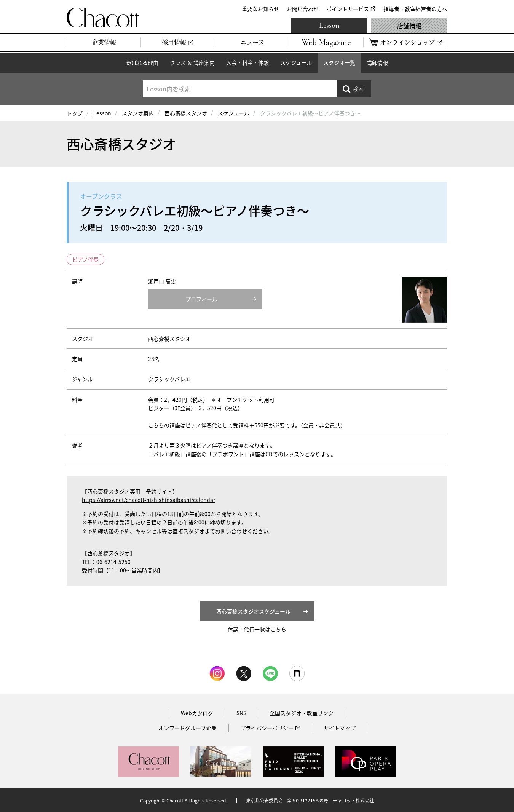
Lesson (329, 26)
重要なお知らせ (260, 9)
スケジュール (296, 62)
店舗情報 (409, 26)
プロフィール (201, 299)
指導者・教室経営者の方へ (415, 9)
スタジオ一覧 (339, 62)
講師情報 (377, 62)
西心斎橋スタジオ (186, 113)
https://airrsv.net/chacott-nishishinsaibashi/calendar (148, 500)
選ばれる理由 (142, 62)
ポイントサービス (348, 9)
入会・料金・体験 (247, 62)
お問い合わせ (303, 9)
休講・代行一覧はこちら (257, 629)
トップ (75, 113)
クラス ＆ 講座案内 (192, 62)
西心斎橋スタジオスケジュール (253, 611)
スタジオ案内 (138, 113)
